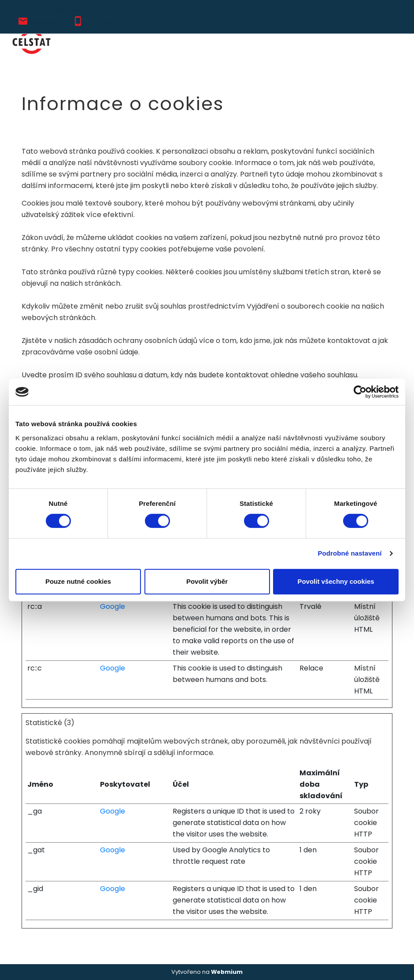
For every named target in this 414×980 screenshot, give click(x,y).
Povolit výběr (207, 581)
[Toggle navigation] (392, 42)
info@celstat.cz (48, 23)
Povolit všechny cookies (336, 581)
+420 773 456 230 (106, 23)
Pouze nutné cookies (78, 581)
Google (113, 606)
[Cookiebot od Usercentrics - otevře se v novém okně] (360, 392)
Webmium (227, 972)
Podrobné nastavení (349, 553)
